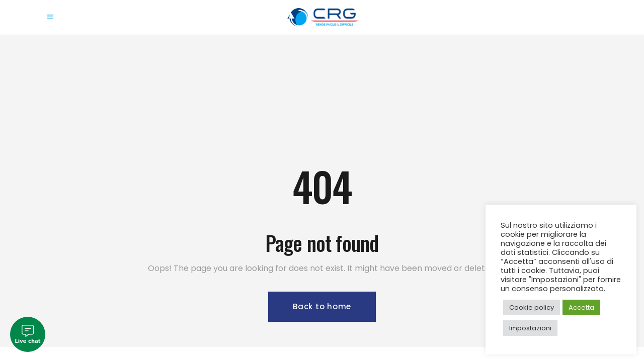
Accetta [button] (581, 307)
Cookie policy (532, 307)
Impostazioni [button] (530, 328)
